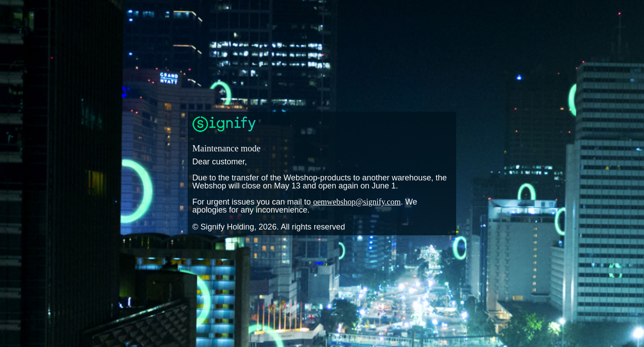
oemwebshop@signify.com (357, 202)
